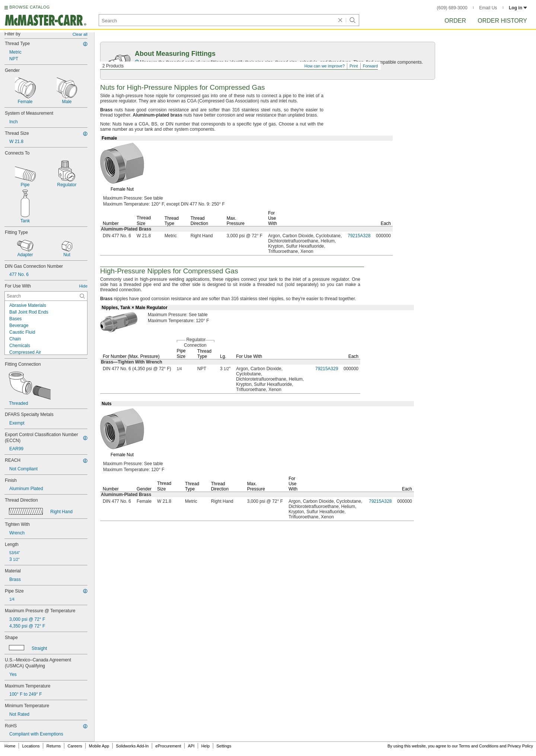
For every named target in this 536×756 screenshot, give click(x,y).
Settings (224, 746)
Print (354, 66)
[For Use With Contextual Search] (46, 296)
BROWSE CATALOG (29, 7)
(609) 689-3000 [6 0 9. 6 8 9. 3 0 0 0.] (452, 8)
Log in (518, 8)
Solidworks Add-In (132, 746)
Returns (54, 746)
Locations (31, 746)
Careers (75, 746)
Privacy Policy (520, 746)
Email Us (488, 8)
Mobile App (99, 746)
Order (455, 21)
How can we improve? (325, 66)
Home (10, 746)
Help (206, 746)
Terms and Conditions (479, 746)
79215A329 (327, 369)
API (191, 746)
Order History (502, 21)
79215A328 (359, 236)
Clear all (80, 34)
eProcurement (168, 746)
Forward (370, 66)
